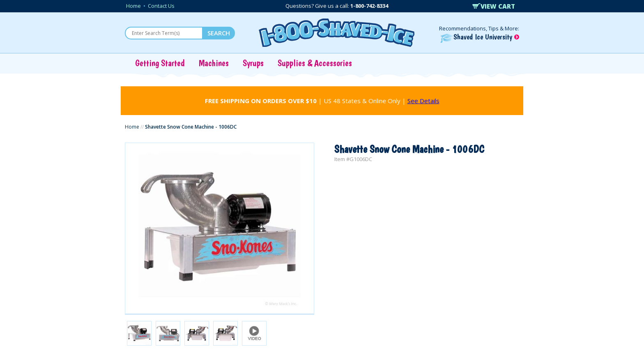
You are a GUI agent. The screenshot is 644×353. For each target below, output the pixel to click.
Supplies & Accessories (315, 63)
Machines (214, 63)
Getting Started (160, 63)
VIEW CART (494, 6)
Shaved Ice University (480, 37)
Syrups (253, 63)
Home (133, 6)
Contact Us (161, 6)
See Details (423, 101)
